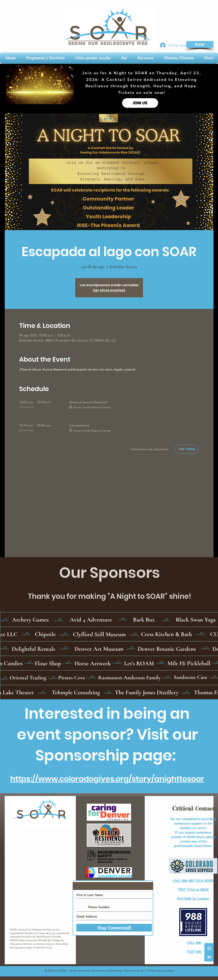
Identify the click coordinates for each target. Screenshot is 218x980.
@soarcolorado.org (47, 835)
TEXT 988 (194, 952)
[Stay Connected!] (114, 928)
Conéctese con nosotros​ (41, 860)
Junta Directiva (41, 909)
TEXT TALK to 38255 (193, 889)
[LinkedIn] (209, 957)
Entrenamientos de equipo (41, 915)
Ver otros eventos (109, 290)
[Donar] (200, 44)
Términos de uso (134, 971)
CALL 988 (194, 943)
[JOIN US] (140, 103)
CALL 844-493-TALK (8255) (193, 881)
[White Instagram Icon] (209, 948)
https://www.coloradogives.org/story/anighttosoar (107, 779)
